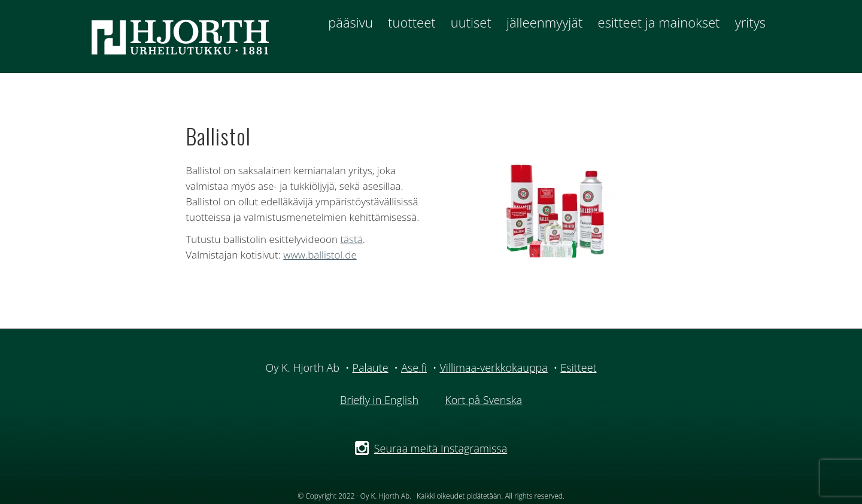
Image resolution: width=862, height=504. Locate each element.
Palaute (370, 368)
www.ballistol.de (320, 255)
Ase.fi (414, 368)
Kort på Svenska (483, 400)
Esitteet (578, 368)
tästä (351, 239)
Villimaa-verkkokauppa (493, 368)
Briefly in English (379, 400)
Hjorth (189, 37)
